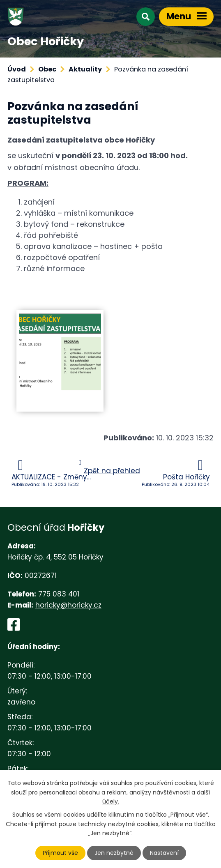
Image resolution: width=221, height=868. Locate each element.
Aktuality (85, 69)
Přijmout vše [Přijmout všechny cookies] (60, 853)
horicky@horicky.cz (68, 605)
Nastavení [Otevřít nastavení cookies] (164, 853)
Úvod (17, 69)
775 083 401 (59, 594)
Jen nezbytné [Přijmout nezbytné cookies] (114, 853)
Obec (47, 69)
